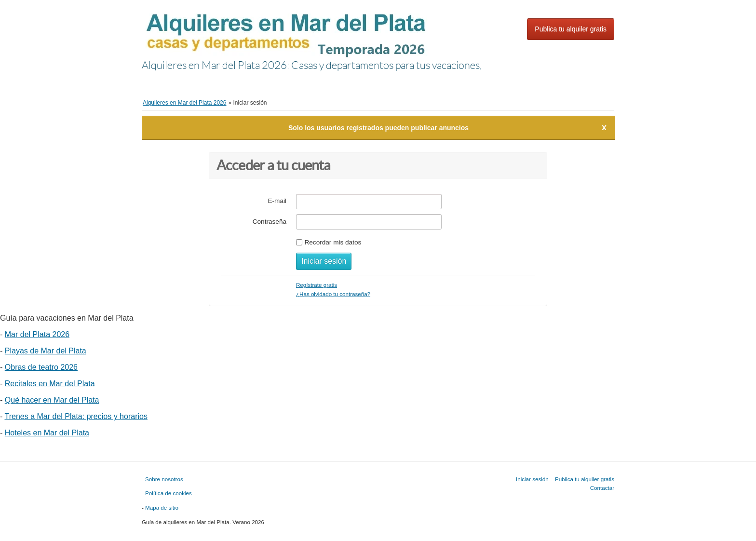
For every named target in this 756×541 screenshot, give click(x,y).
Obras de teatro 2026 (41, 367)
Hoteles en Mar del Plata (47, 433)
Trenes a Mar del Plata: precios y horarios (76, 416)
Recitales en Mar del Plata (50, 384)
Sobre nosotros (164, 479)
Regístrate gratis (317, 285)
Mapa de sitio (162, 507)
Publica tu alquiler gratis (571, 29)
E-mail (277, 201)
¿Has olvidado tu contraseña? (333, 294)
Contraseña (270, 222)
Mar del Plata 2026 (37, 334)
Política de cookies (169, 493)
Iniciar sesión (547, 9)
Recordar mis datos (333, 242)
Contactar (602, 488)
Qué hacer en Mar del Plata (52, 400)
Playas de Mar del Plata (46, 351)
